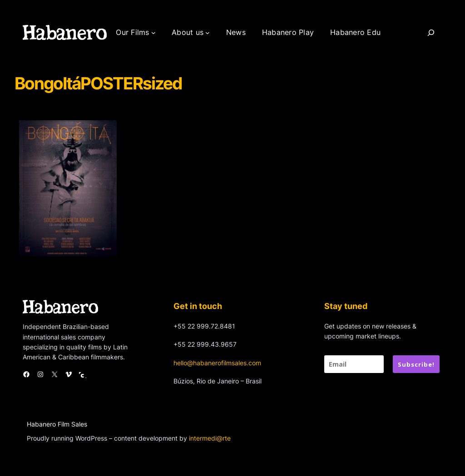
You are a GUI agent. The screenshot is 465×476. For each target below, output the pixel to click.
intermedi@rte (210, 438)
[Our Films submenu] (153, 33)
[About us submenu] (208, 33)
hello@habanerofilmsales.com (217, 363)
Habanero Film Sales (57, 424)
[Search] (431, 33)
